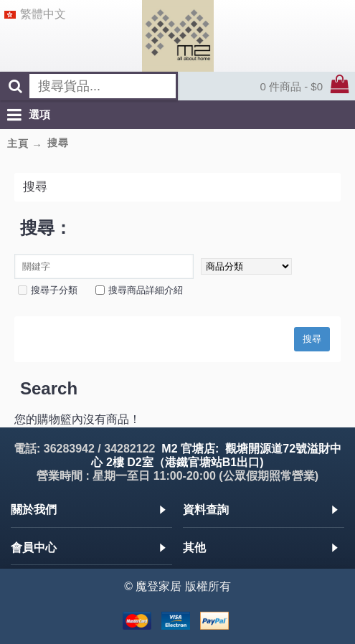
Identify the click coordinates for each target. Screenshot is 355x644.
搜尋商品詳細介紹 (139, 290)
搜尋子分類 (48, 290)
